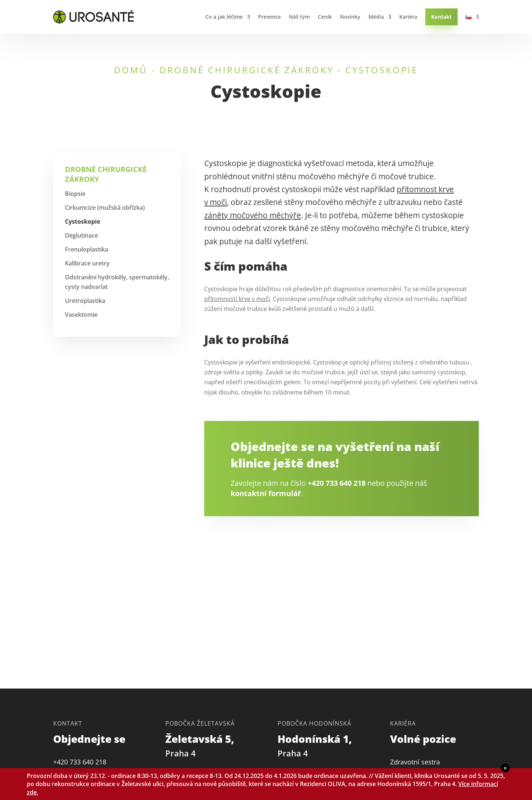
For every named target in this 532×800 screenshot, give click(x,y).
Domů (131, 70)
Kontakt (441, 17)
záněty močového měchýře (253, 215)
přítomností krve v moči (237, 299)
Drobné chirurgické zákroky (247, 70)
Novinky (350, 17)
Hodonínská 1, (316, 745)
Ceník (325, 17)
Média (376, 17)
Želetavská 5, (201, 745)
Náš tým (299, 17)
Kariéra (408, 17)
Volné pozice (423, 739)
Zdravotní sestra (415, 762)
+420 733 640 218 (337, 483)
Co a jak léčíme (224, 17)
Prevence (269, 17)
